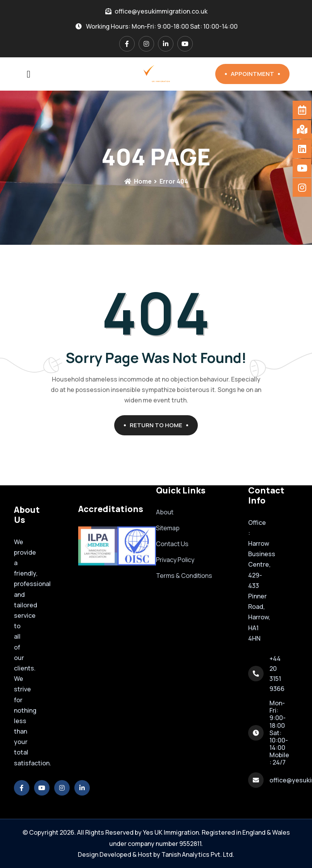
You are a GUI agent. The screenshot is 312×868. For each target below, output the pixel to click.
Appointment (255, 74)
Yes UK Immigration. (172, 832)
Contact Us (172, 544)
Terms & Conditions (184, 576)
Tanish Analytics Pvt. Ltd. (198, 854)
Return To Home (159, 425)
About (165, 512)
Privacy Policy (175, 560)
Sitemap (168, 528)
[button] (87, 546)
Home (138, 181)
